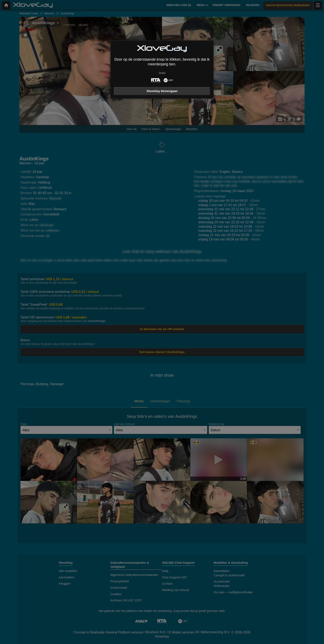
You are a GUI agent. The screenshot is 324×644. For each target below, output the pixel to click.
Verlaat (162, 73)
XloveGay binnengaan (162, 91)
